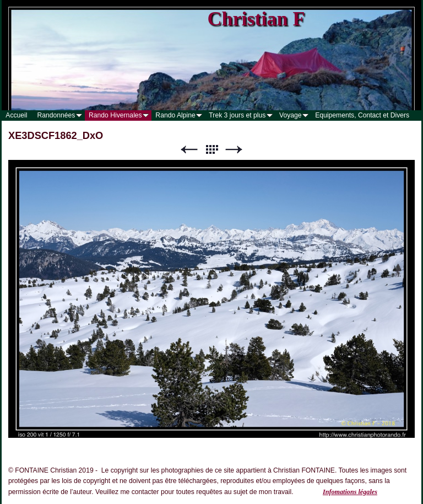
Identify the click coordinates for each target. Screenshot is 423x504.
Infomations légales (350, 492)
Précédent (189, 150)
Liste (211, 150)
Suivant (234, 150)
